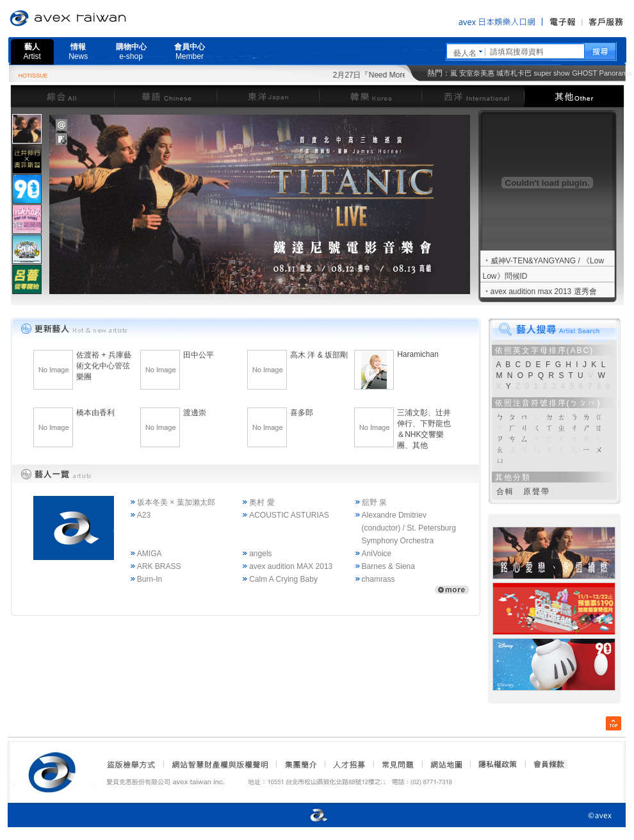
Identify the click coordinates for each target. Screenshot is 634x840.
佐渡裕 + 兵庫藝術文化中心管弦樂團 (104, 366)
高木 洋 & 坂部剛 (319, 355)
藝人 (32, 52)
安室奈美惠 (477, 73)
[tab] (27, 128)
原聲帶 (537, 491)
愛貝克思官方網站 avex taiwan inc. (104, 19)
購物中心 (131, 52)
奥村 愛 (262, 502)
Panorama (616, 73)
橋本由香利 (95, 413)
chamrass (378, 579)
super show (552, 73)
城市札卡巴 (514, 73)
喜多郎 (302, 413)
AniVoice (377, 554)
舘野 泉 (374, 502)
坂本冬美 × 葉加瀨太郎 (176, 502)
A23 (144, 515)
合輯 (505, 491)
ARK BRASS (159, 566)
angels (260, 554)
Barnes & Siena (388, 566)
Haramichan (418, 354)
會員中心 (190, 52)
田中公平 (199, 355)
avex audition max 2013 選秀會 (544, 292)
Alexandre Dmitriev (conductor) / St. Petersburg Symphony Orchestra (409, 528)
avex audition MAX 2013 (291, 566)
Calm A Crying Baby (283, 579)
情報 (78, 52)
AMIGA (150, 554)
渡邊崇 (195, 413)
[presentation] (27, 129)
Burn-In (150, 579)
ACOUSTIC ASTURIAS (289, 515)
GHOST (584, 73)
